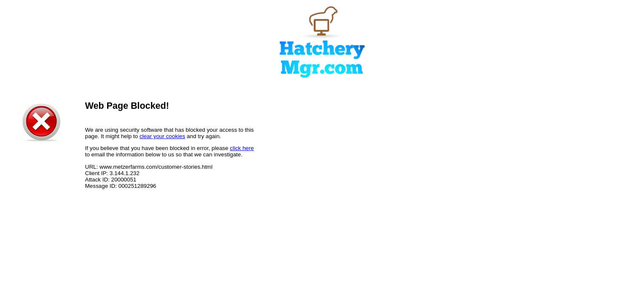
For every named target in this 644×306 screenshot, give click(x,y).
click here (242, 148)
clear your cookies (162, 136)
